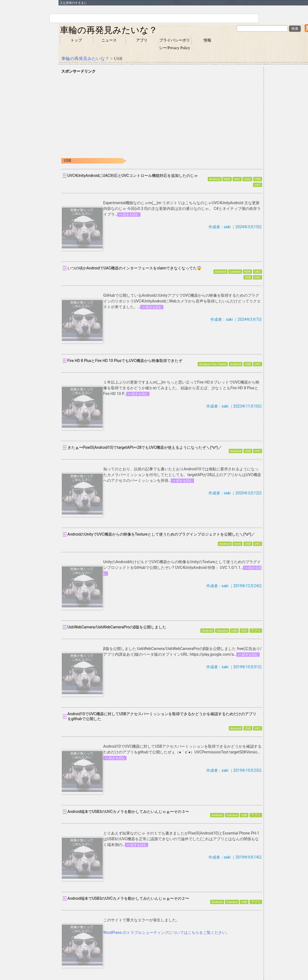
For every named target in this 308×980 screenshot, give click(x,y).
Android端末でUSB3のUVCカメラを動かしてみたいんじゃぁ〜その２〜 (128, 898)
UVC (258, 185)
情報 (207, 40)
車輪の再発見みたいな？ (109, 30)
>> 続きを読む (129, 215)
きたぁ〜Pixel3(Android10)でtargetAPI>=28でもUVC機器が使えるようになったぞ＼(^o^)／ (145, 447)
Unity (247, 179)
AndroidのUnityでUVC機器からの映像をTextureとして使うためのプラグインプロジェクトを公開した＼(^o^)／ (161, 534)
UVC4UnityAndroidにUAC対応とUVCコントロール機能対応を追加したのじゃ (133, 176)
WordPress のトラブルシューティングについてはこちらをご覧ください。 (167, 933)
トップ (76, 40)
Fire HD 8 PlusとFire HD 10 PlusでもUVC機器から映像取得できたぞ (125, 361)
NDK (227, 179)
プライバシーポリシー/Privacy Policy (175, 44)
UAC (237, 179)
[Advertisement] (162, 113)
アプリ (142, 40)
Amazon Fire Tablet (213, 364)
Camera (235, 272)
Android (215, 179)
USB (258, 179)
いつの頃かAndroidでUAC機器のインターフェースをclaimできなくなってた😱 (135, 268)
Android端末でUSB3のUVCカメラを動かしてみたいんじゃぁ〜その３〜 (128, 812)
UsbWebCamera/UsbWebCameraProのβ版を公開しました (117, 627)
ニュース (109, 40)
